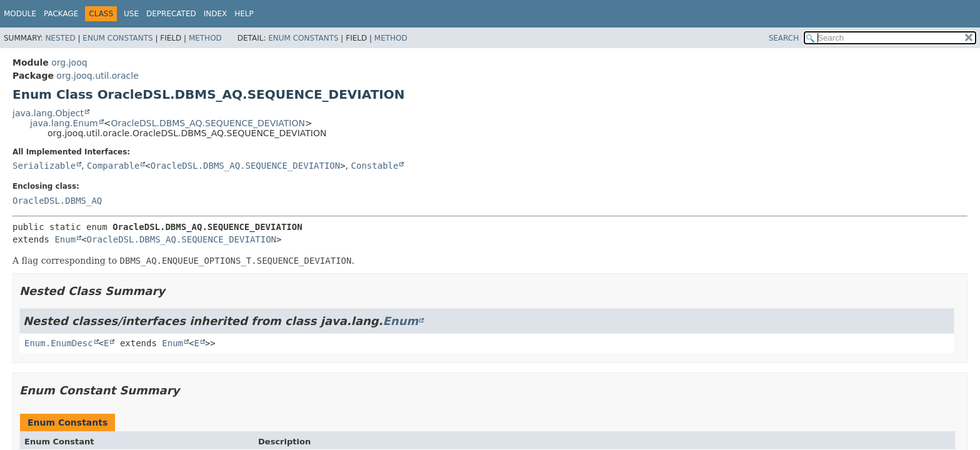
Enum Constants (117, 38)
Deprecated (171, 14)
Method (205, 38)
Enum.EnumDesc (59, 343)
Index (216, 14)
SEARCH (784, 38)
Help (244, 14)
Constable (375, 166)
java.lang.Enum (64, 123)
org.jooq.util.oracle (97, 76)
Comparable (113, 166)
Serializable (44, 166)
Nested (60, 38)
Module (20, 14)
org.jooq (69, 62)
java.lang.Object (48, 113)
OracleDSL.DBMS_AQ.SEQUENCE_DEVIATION (208, 123)
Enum (65, 239)
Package (61, 14)
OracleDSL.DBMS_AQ (57, 201)
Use (131, 14)
